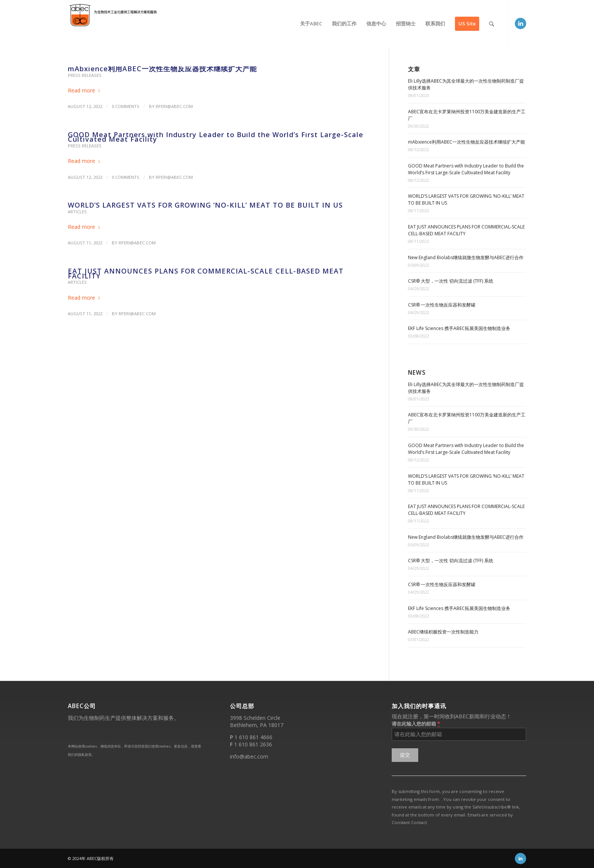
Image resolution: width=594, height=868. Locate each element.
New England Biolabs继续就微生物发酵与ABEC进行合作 (466, 257)
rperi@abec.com (174, 106)
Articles (77, 212)
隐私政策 (85, 755)
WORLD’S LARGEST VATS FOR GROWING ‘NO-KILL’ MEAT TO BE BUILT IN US (205, 205)
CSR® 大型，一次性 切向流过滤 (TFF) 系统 (451, 281)
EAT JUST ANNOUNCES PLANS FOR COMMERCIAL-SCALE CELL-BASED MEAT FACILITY (206, 273)
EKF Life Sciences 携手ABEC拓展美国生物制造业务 (459, 328)
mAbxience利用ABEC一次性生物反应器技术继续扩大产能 (162, 69)
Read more (85, 90)
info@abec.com (249, 756)
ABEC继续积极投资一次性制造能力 (443, 632)
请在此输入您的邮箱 (416, 723)
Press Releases (85, 75)
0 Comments (126, 106)
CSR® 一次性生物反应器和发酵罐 (442, 305)
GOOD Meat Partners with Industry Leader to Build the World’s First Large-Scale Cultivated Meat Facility (216, 137)
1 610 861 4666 (253, 737)
